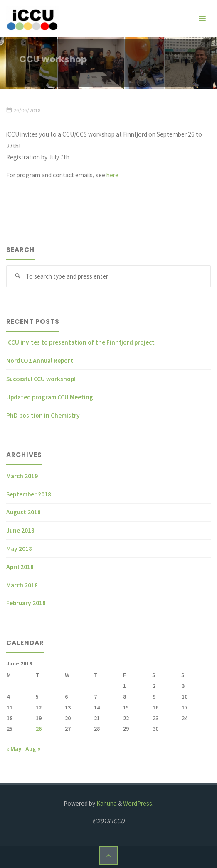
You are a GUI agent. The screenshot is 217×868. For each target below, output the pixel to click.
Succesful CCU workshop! (41, 379)
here (112, 175)
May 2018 (19, 549)
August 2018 (23, 512)
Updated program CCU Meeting (50, 397)
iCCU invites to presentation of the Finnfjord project (80, 342)
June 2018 (20, 530)
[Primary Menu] (202, 19)
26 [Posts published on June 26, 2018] (39, 729)
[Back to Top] (108, 856)
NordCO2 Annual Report (40, 361)
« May (14, 749)
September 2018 (29, 494)
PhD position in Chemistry (43, 415)
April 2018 (20, 567)
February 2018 (26, 603)
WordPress (138, 803)
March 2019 (22, 476)
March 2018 (22, 585)
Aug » (33, 749)
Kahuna (106, 803)
